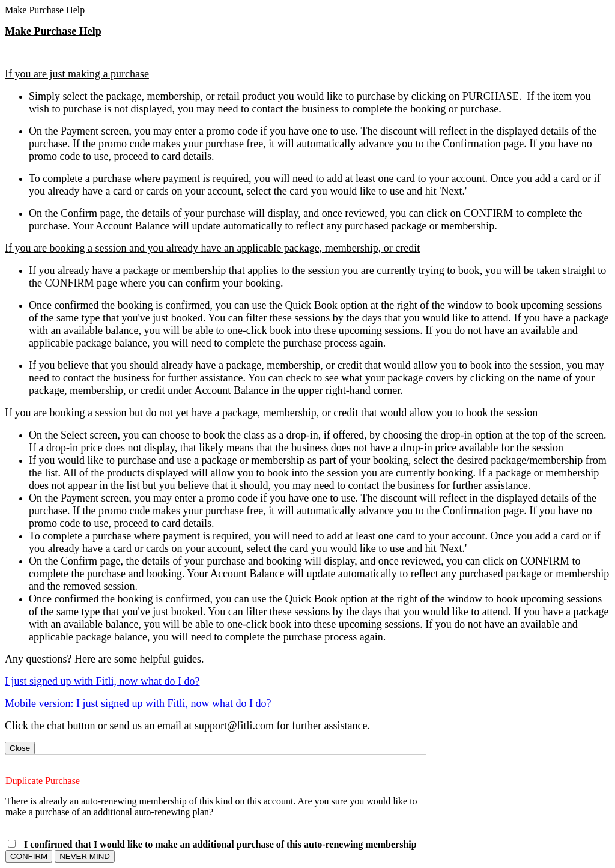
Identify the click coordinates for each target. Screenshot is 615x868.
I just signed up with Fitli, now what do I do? (102, 681)
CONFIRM (29, 856)
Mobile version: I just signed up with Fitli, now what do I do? (138, 703)
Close (20, 748)
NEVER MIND (85, 856)
